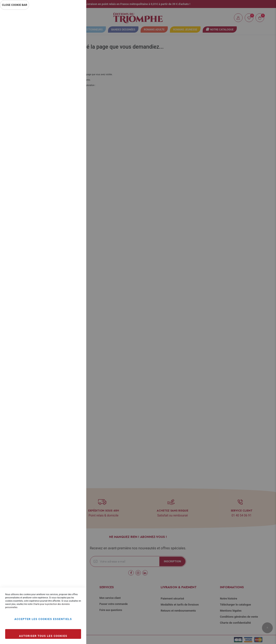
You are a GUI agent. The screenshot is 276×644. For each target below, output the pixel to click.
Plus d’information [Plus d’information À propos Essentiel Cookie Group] (69, 51)
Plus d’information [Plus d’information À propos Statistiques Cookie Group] (69, 98)
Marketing (74, 116)
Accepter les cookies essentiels (43, 619)
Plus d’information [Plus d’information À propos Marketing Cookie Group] (69, 144)
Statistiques (74, 69)
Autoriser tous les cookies (43, 636)
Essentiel (74, 18)
